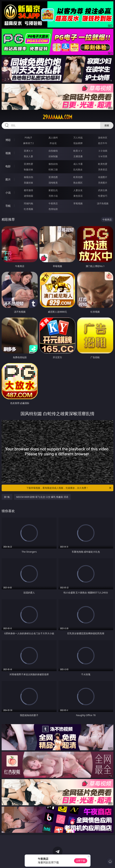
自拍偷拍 (53, 151)
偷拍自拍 (53, 164)
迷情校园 (28, 196)
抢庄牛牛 (103, 143)
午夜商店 (53, 203)
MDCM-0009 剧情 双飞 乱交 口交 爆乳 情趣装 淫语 (42, 497)
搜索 (107, 125)
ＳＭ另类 (103, 156)
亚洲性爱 (28, 164)
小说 (8, 193)
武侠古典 (103, 190)
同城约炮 (28, 203)
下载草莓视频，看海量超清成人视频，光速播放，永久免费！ (69, 488)
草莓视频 (78, 203)
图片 (8, 179)
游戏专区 (103, 138)
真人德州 (53, 138)
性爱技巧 (103, 196)
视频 (8, 153)
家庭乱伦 (53, 190)
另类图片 (103, 183)
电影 (8, 166)
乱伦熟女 (78, 169)
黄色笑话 (78, 196)
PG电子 (29, 138)
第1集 (7, 497)
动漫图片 (103, 177)
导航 (8, 206)
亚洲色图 (53, 177)
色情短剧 (53, 209)
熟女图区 (78, 183)
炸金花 (53, 143)
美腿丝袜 (28, 183)
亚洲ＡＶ (28, 151)
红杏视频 (28, 209)
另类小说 (53, 196)
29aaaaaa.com (57, 117)
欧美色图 (78, 177)
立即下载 (81, 861)
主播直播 (78, 156)
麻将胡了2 (28, 143)
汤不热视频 (103, 203)
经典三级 (53, 169)
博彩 (8, 140)
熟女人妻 (28, 156)
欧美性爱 (103, 164)
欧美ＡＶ (78, 151)
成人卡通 (78, 164)
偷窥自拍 (28, 177)
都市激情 (28, 190)
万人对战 (78, 138)
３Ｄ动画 (103, 151)
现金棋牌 (78, 143)
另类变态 (103, 169)
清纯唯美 (53, 183)
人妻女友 (78, 190)
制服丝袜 (28, 169)
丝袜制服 (53, 156)
